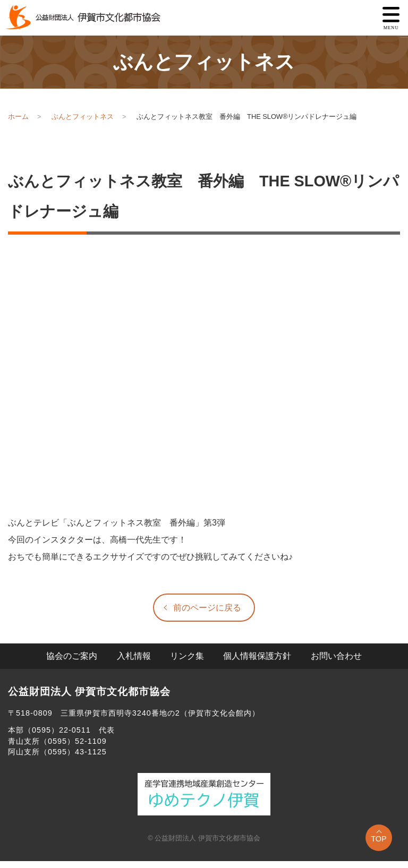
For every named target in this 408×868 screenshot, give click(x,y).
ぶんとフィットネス (83, 117)
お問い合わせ (336, 656)
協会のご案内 (72, 656)
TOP (379, 839)
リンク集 (187, 656)
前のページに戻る (207, 608)
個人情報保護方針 (257, 656)
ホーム (18, 117)
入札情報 (134, 656)
